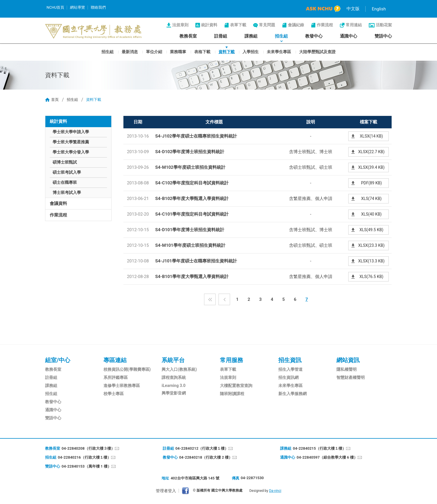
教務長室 (188, 36)
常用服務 (232, 360)
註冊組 (221, 36)
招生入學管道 (290, 369)
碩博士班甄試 (65, 162)
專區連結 (115, 360)
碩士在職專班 (65, 182)
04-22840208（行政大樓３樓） (88, 448)
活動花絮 (384, 25)
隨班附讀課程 (232, 394)
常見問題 (267, 25)
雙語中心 (383, 36)
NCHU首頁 (55, 7)
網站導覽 (77, 7)
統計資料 (209, 25)
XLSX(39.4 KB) (371, 167)
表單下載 (238, 25)
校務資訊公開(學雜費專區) (127, 369)
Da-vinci (275, 491)
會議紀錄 (296, 25)
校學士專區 (114, 394)
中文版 (353, 9)
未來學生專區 (279, 51)
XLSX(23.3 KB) (371, 245)
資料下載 (227, 51)
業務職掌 (178, 51)
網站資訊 (348, 360)
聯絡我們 (98, 7)
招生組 (281, 36)
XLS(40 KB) (371, 214)
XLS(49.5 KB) (372, 230)
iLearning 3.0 (173, 386)
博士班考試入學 (67, 192)
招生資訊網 (288, 377)
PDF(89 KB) (371, 183)
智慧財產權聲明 (351, 377)
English (379, 9)
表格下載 (202, 51)
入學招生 (251, 51)
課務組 (251, 36)
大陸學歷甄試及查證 (317, 51)
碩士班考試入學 (67, 172)
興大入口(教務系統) (179, 369)
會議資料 (58, 203)
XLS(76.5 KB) (372, 277)
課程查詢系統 (174, 377)
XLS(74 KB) (371, 199)
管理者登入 (166, 491)
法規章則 (180, 25)
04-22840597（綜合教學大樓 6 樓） (327, 457)
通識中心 (349, 36)
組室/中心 (58, 360)
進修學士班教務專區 (122, 386)
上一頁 (224, 299)
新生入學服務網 (292, 394)
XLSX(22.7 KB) (371, 152)
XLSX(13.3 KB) (371, 261)
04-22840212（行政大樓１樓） (202, 448)
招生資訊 (290, 360)
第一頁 (210, 299)
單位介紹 (154, 51)
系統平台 (173, 360)
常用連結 (354, 25)
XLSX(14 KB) (371, 136)
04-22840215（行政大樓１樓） (319, 448)
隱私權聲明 (347, 369)
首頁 (55, 100)
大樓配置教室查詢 (236, 386)
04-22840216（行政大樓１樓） (84, 457)
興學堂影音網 (174, 393)
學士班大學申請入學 (71, 132)
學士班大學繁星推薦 (71, 142)
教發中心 (314, 36)
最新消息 (130, 51)
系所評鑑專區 (116, 377)
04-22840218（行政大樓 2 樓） (206, 457)
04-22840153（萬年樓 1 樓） (86, 466)
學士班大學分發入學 (71, 152)
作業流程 (325, 25)
